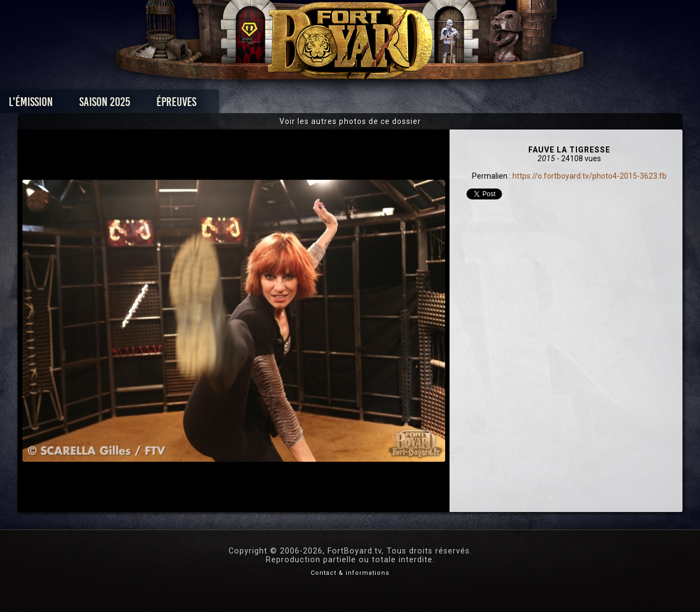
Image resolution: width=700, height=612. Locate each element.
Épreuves (251, 105)
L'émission (105, 105)
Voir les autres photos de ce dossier (350, 121)
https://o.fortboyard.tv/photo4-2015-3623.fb (590, 176)
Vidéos (367, 105)
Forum (485, 105)
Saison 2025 (179, 105)
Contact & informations (350, 573)
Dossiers (426, 105)
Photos (312, 105)
